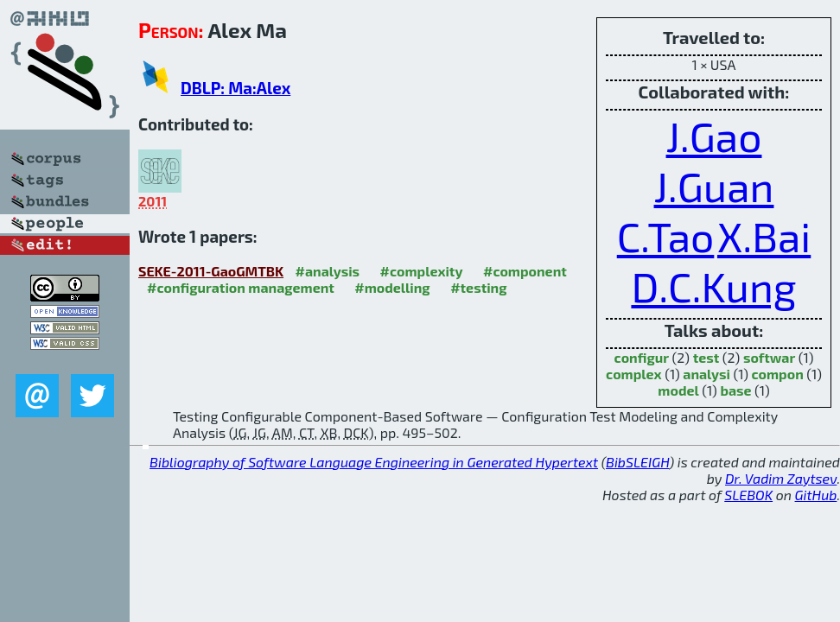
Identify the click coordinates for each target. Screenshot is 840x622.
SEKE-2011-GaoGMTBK (211, 271)
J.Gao (714, 136)
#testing (478, 287)
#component (525, 271)
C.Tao (666, 236)
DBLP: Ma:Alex (235, 88)
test (706, 357)
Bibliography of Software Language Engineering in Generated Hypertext (374, 462)
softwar (769, 357)
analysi (706, 374)
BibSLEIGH (637, 462)
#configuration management (241, 287)
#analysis (328, 271)
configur (642, 357)
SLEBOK (748, 495)
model (678, 390)
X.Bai (764, 236)
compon (778, 374)
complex (634, 374)
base (735, 390)
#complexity (422, 271)
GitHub (816, 495)
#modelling (392, 287)
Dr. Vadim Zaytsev (781, 478)
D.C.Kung (713, 286)
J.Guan (714, 186)
